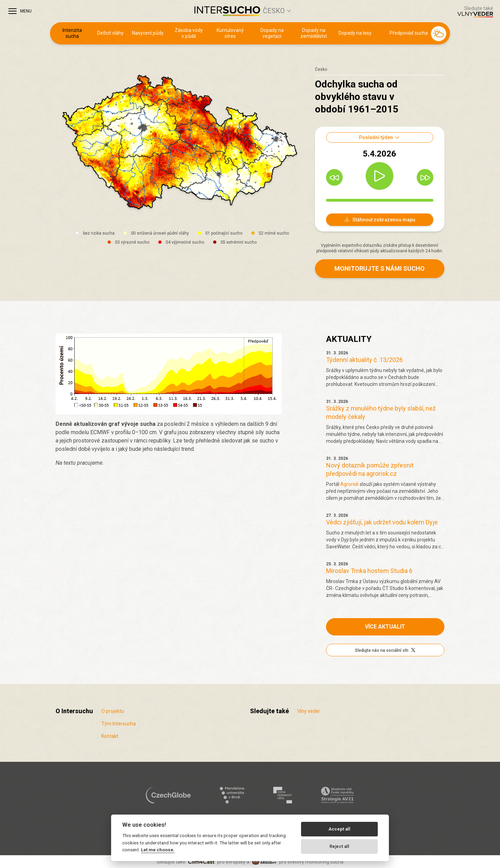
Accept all (339, 829)
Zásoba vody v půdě (189, 33)
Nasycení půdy (148, 33)
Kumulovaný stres (230, 33)
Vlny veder (309, 711)
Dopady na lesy (355, 33)
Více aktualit (385, 627)
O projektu (113, 711)
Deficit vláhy (110, 33)
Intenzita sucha (72, 33)
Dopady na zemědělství (314, 33)
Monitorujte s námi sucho (380, 268)
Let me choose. (158, 850)
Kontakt (110, 736)
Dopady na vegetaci (272, 33)
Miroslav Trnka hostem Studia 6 (369, 571)
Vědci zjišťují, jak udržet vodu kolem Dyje (382, 522)
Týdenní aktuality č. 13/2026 (364, 360)
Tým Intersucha (119, 724)
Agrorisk (349, 484)
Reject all (339, 846)
